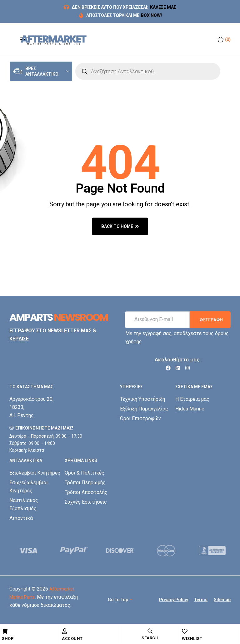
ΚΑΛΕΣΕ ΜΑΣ (163, 7)
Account (72, 639)
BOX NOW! (151, 15)
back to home (120, 226)
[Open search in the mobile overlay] (148, 71)
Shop (8, 639)
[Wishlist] (185, 631)
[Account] (65, 631)
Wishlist (192, 639)
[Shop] (5, 631)
